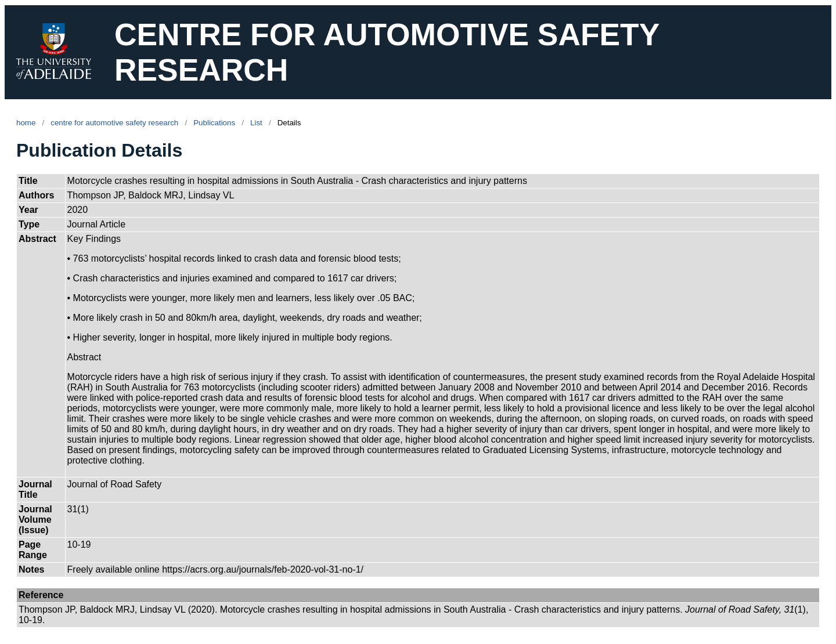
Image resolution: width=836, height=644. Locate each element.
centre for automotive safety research (114, 123)
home (26, 123)
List (256, 123)
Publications (214, 123)
